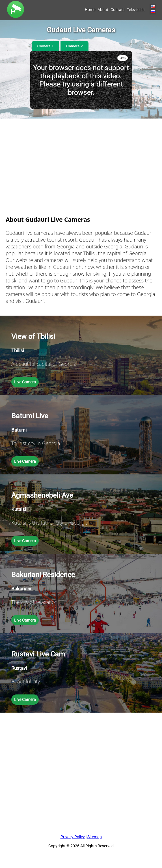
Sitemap (95, 837)
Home (90, 10)
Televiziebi (136, 10)
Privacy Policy (73, 837)
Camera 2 (74, 46)
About (103, 10)
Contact (118, 10)
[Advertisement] (81, 158)
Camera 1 (46, 46)
